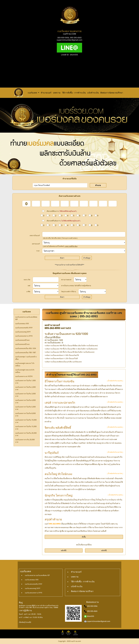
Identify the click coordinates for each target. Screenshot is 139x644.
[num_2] (36, 204)
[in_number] (84, 234)
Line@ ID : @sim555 (69, 55)
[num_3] (46, 204)
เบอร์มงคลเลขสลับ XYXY (24, 328)
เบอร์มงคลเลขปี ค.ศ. (23, 344)
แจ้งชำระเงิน (93, 93)
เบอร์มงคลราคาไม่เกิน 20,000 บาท (26, 434)
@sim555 (91, 616)
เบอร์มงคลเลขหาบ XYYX (24, 336)
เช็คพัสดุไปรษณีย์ (25, 622)
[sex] (46, 286)
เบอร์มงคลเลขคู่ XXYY (23, 332)
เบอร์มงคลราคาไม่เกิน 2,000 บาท (25, 388)
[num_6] (74, 204)
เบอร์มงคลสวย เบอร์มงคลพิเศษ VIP (26, 318)
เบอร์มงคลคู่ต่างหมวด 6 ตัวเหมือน (25, 371)
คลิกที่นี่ (64, 550)
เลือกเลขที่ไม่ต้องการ (63, 221)
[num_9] (103, 204)
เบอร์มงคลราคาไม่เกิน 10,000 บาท (26, 421)
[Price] (84, 251)
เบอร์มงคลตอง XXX (22, 324)
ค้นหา (62, 258)
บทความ (57, 93)
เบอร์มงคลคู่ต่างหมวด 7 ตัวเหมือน (25, 364)
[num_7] (84, 204)
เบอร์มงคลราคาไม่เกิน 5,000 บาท (25, 408)
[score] (84, 243)
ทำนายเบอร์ (46, 93)
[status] (80, 280)
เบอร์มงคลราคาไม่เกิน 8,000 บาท (25, 415)
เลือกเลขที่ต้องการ (62, 211)
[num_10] (113, 204)
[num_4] (55, 204)
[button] (10, 153)
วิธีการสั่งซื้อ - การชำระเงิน (74, 93)
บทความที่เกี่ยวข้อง (71, 246)
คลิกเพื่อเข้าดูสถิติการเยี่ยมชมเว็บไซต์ (70, 637)
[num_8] (93, 204)
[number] (60, 185)
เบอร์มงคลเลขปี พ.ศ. (23, 340)
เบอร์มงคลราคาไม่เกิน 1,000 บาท (25, 382)
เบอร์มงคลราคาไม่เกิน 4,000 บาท (25, 401)
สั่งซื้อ (84, 537)
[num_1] (26, 204)
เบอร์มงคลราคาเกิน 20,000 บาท (25, 441)
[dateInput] (46, 280)
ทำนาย (98, 185)
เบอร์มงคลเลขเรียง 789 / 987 (26, 353)
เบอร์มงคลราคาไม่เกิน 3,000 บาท (25, 395)
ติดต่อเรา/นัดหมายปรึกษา (112, 93)
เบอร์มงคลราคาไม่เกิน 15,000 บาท (26, 428)
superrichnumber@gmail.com (69, 40)
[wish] (92, 292)
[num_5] (65, 204)
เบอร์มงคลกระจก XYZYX (24, 376)
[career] (46, 292)
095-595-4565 (76, 38)
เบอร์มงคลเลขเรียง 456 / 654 (26, 348)
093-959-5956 (63, 38)
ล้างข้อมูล (87, 258)
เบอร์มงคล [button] (33, 93)
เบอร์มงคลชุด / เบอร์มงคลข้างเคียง (26, 358)
